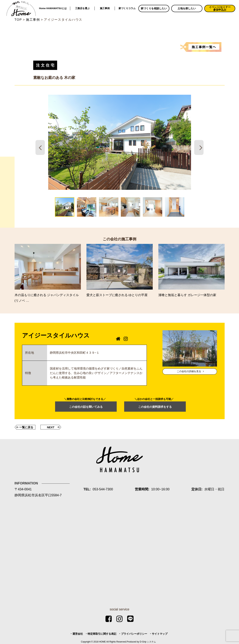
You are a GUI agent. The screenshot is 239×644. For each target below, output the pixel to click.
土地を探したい (187, 8)
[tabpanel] (119, 142)
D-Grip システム (148, 642)
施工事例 (105, 8)
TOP (18, 20)
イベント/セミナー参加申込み (220, 8)
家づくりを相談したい (154, 8)
